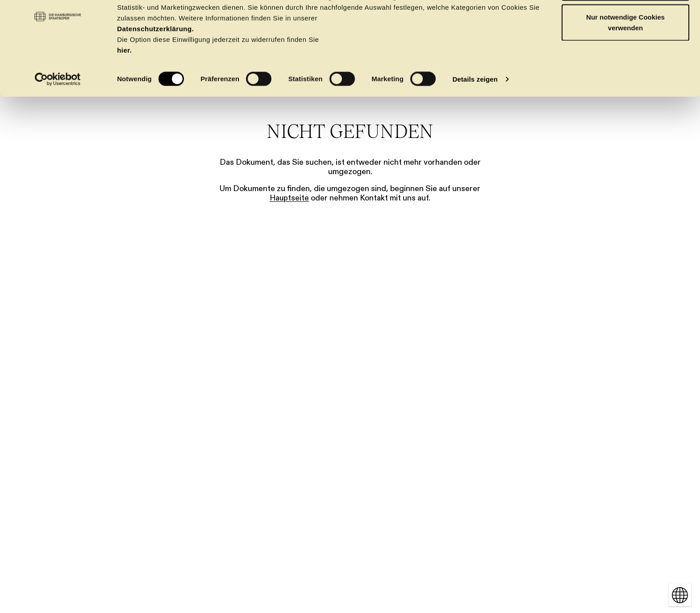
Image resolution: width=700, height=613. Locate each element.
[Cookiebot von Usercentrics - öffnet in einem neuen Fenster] (58, 115)
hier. (124, 86)
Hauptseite (289, 198)
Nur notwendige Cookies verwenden (625, 58)
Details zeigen (475, 115)
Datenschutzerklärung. (155, 65)
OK (626, 23)
